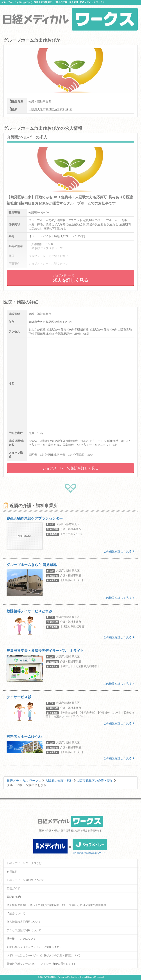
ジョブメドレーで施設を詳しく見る (71, 468)
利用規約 (12, 872)
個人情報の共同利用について (24, 922)
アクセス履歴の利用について (24, 930)
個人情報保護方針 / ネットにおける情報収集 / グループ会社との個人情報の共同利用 (56, 905)
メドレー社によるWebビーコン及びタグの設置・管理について (44, 955)
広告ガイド (13, 888)
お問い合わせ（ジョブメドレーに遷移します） (34, 947)
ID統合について (16, 913)
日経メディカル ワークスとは (24, 863)
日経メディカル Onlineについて (25, 880)
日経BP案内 (14, 897)
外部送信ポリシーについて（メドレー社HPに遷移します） (42, 964)
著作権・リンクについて (21, 939)
